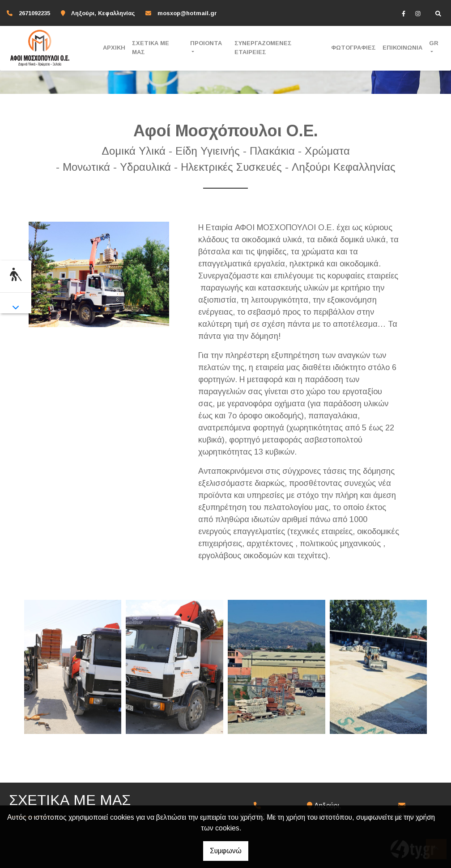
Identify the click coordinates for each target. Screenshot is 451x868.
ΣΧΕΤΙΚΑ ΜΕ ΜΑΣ (151, 47)
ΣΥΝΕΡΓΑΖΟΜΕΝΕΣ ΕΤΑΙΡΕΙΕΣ (263, 47)
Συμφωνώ (226, 851)
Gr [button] (434, 43)
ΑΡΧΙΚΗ (114, 48)
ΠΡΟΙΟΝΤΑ (206, 43)
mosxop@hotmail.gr (187, 13)
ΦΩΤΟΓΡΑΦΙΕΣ (353, 48)
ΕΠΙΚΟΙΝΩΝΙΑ (402, 48)
